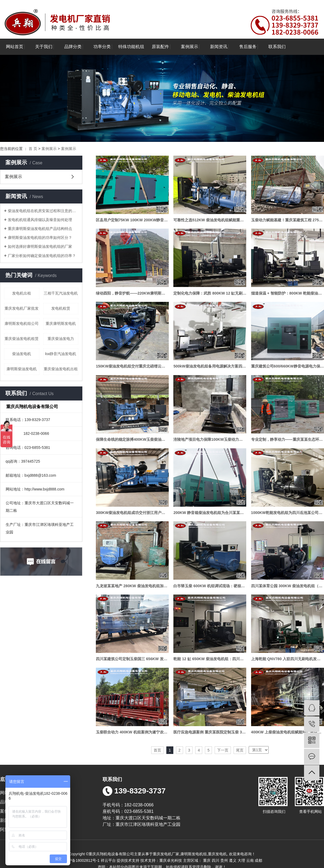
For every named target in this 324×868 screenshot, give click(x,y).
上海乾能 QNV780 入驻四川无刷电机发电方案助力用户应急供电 (288, 659)
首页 (157, 750)
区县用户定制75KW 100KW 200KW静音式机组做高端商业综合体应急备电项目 (132, 220)
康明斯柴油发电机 (22, 369)
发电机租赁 (61, 308)
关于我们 (44, 47)
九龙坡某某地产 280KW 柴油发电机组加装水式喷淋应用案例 (132, 586)
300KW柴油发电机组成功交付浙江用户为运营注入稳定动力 (132, 513)
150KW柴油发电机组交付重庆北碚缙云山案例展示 (132, 366)
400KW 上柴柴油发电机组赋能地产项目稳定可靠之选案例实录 (288, 732)
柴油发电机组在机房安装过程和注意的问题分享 (43, 211)
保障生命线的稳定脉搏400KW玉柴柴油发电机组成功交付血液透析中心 (132, 439)
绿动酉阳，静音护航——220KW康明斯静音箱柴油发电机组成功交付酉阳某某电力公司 (132, 293)
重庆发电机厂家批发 (22, 308)
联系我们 (277, 47)
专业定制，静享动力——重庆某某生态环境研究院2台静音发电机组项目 (288, 439)
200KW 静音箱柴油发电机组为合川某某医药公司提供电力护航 (210, 513)
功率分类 (102, 47)
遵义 (233, 860)
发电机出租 (22, 293)
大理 (241, 860)
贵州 (224, 860)
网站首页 (15, 47)
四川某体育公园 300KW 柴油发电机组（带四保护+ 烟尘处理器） (288, 586)
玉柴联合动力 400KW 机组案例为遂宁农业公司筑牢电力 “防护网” (132, 732)
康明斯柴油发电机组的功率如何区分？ (40, 238)
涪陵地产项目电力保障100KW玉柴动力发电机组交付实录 (210, 439)
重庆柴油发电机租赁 (22, 339)
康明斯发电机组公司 (22, 323)
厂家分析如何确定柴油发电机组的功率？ (42, 256)
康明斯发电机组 (194, 854)
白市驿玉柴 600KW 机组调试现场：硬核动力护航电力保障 (210, 586)
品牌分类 (73, 47)
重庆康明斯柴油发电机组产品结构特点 (40, 229)
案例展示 (190, 47)
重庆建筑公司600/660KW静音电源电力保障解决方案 (288, 366)
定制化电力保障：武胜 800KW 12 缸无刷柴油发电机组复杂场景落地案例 (210, 293)
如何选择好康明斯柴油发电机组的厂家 (40, 246)
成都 (258, 860)
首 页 (33, 149)
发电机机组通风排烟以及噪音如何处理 (40, 220)
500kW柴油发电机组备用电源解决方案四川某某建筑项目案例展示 (210, 366)
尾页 (240, 750)
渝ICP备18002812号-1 (81, 860)
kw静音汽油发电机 (61, 354)
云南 (250, 860)
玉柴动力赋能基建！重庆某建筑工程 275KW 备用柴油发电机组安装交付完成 (288, 220)
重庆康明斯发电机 (61, 323)
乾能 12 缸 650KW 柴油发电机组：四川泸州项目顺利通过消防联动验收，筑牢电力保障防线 (210, 659)
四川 (215, 860)
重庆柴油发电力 (61, 339)
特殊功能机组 (131, 47)
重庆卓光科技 (171, 860)
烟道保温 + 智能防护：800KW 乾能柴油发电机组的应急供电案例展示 (288, 293)
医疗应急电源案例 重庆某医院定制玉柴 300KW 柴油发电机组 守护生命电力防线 (210, 732)
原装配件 (160, 47)
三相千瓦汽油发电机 (61, 293)
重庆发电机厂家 (166, 854)
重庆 (207, 860)
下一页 (223, 750)
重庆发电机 (217, 854)
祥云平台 (108, 860)
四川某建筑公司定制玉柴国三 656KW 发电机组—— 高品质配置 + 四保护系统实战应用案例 (132, 659)
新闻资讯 (219, 47)
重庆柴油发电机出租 (61, 369)
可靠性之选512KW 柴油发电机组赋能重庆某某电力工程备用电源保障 (210, 220)
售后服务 (248, 47)
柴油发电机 (22, 354)
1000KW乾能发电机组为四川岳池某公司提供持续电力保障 (288, 513)
